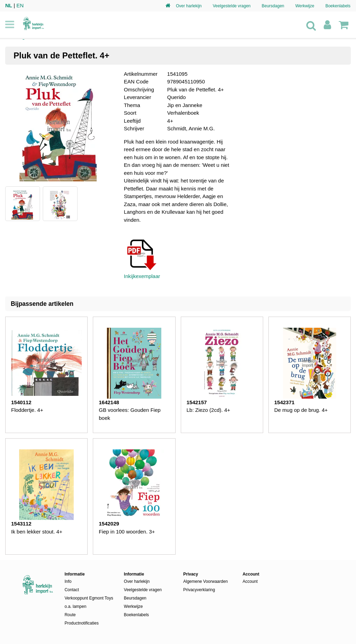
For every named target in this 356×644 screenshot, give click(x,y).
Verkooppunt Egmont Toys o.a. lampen (89, 602)
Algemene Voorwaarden (205, 581)
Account (250, 581)
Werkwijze (305, 6)
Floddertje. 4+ (27, 410)
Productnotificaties (82, 623)
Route (70, 615)
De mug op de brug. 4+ (301, 410)
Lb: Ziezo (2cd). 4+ (208, 410)
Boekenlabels (338, 6)
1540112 (21, 402)
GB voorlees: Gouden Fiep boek (130, 414)
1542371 (284, 402)
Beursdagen (273, 6)
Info (68, 581)
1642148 (109, 402)
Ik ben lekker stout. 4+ (37, 532)
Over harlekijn (189, 6)
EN (20, 5)
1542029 (109, 524)
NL (9, 5)
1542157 (197, 402)
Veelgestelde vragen (232, 6)
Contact (72, 590)
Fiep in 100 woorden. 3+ (127, 532)
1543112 (21, 524)
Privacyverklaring (199, 590)
